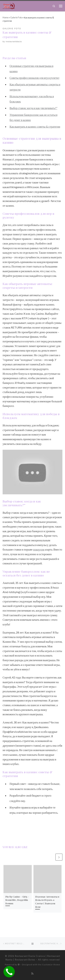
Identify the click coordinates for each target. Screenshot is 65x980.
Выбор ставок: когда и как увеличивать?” (33, 108)
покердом (39, 549)
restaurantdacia (14, 41)
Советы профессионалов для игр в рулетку (34, 78)
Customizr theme (51, 965)
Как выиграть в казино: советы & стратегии (35, 126)
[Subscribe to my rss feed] (32, 974)
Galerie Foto (16, 17)
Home (6, 17)
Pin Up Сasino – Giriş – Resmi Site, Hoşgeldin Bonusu (17, 900)
